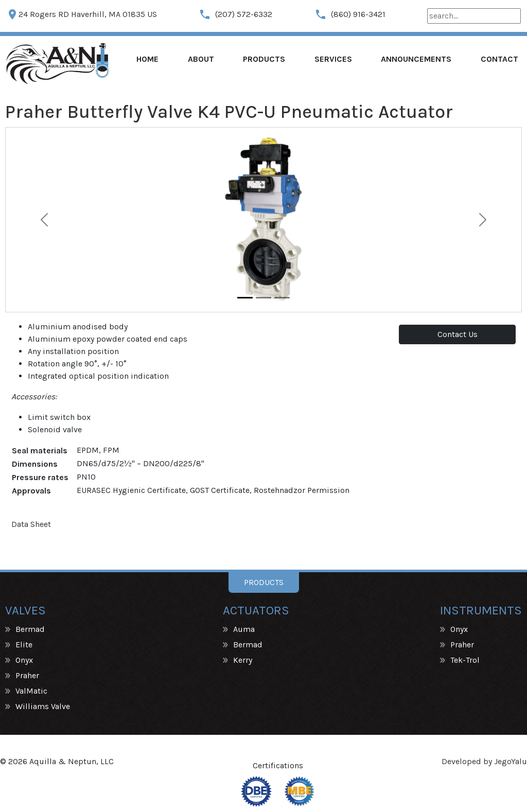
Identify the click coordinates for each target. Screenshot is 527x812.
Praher (27, 675)
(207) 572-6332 (235, 14)
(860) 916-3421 (350, 14)
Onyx (24, 660)
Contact (499, 59)
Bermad (30, 629)
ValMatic (31, 691)
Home (147, 59)
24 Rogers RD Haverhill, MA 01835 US (82, 14)
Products (264, 59)
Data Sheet (31, 524)
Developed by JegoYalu (484, 761)
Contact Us (458, 334)
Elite (24, 645)
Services (333, 59)
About (201, 59)
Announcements (416, 59)
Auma (244, 629)
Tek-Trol (465, 660)
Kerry (243, 660)
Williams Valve (43, 706)
